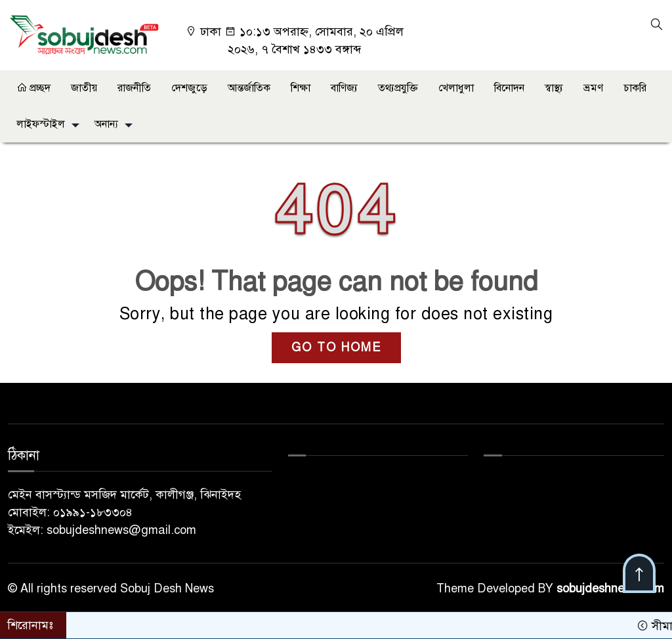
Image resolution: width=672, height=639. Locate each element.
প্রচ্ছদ (33, 88)
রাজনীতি (134, 88)
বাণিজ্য (344, 88)
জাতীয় (84, 88)
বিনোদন (509, 88)
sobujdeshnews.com (610, 588)
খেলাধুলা (456, 88)
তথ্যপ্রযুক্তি (398, 88)
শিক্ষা (301, 88)
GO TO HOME (336, 347)
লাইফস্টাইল (41, 124)
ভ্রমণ (593, 88)
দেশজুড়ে (189, 88)
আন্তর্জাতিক (249, 88)
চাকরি (635, 88)
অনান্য (106, 124)
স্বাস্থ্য (554, 88)
